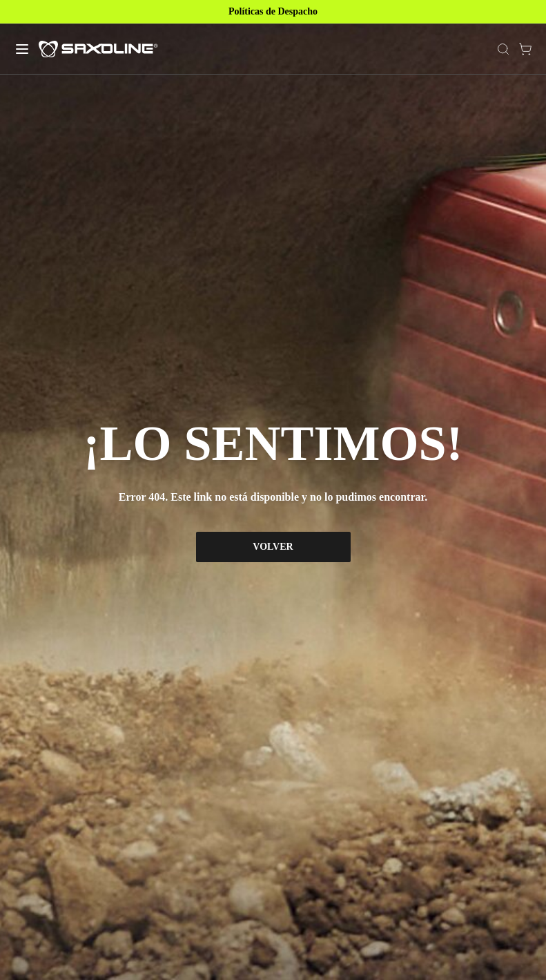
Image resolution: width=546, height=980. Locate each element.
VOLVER (273, 547)
